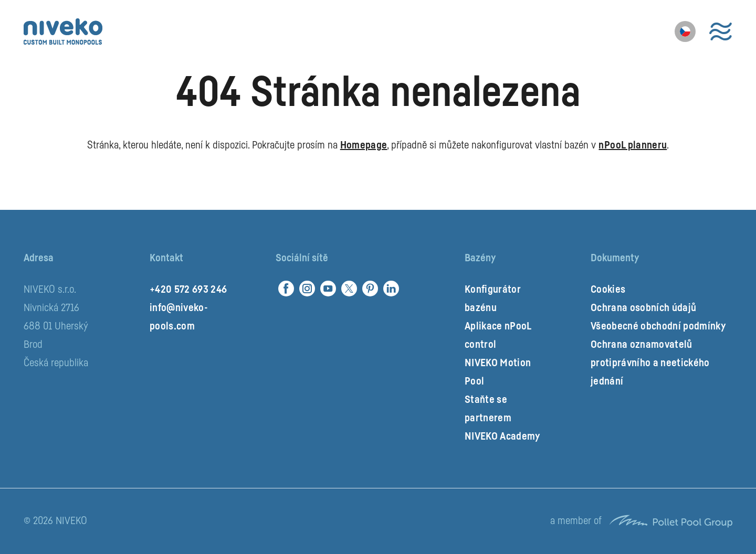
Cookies (608, 290)
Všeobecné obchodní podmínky (658, 326)
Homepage (364, 145)
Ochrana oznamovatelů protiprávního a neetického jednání (650, 363)
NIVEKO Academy (502, 436)
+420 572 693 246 (188, 290)
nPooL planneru (633, 145)
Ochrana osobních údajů (643, 308)
